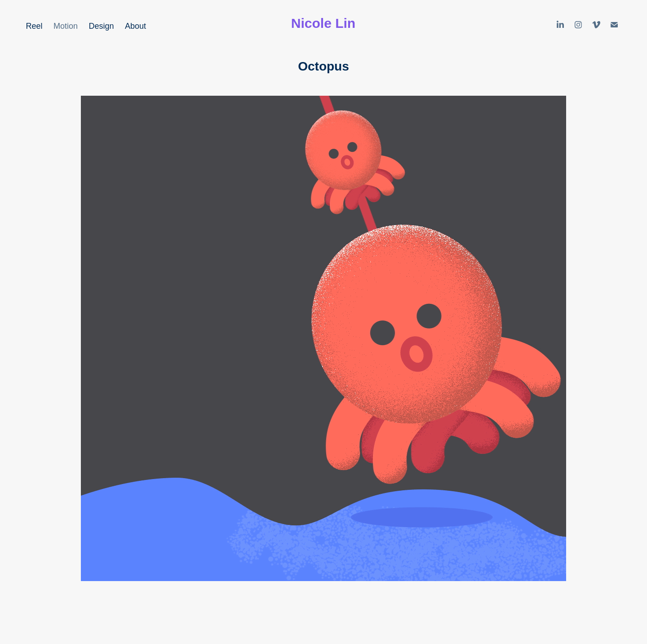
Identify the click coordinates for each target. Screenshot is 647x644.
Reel (34, 26)
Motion (66, 26)
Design (102, 26)
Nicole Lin (323, 23)
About (135, 26)
